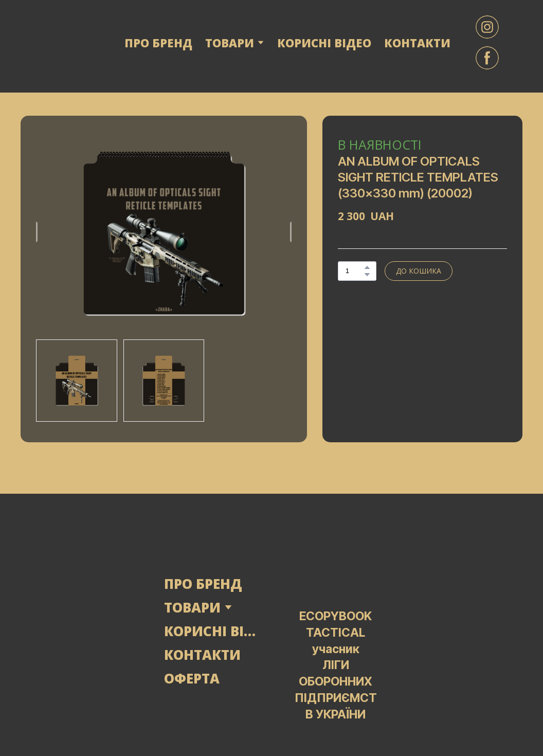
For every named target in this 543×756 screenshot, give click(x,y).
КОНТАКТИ (417, 43)
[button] (487, 27)
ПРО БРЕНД (158, 43)
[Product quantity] (355, 271)
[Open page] (79, 631)
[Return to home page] (60, 42)
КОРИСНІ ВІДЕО (324, 43)
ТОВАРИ (192, 607)
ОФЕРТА (192, 678)
